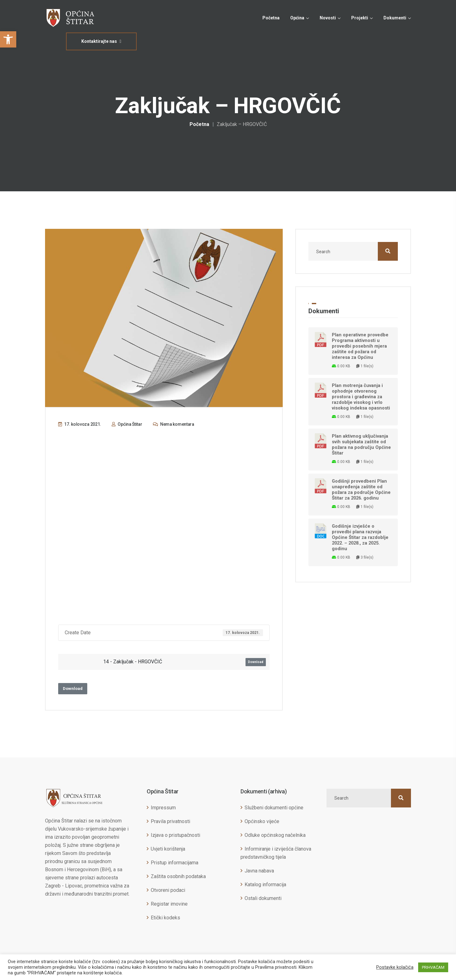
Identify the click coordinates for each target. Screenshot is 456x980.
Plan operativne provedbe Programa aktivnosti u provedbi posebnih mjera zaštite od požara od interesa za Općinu (360, 346)
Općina (297, 18)
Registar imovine (169, 904)
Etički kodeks (165, 918)
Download (256, 662)
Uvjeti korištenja (168, 849)
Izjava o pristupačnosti (175, 835)
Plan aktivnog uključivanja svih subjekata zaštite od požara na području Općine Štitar (361, 445)
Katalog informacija (265, 885)
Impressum (163, 808)
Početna (271, 18)
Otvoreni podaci (168, 890)
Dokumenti (395, 18)
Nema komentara (174, 424)
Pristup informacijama (175, 863)
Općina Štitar (127, 424)
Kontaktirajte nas (101, 41)
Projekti (360, 18)
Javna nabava (259, 871)
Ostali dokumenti (263, 898)
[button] (8, 39)
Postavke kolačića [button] (395, 967)
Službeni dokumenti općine (274, 808)
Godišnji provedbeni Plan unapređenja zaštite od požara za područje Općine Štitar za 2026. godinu (361, 490)
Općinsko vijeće (262, 821)
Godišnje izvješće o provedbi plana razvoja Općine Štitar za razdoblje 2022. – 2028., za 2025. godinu (360, 537)
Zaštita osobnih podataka (178, 876)
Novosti (328, 18)
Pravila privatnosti (170, 821)
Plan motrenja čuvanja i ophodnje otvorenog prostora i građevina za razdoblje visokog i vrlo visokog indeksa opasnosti (361, 397)
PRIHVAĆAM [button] (433, 967)
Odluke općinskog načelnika (275, 835)
